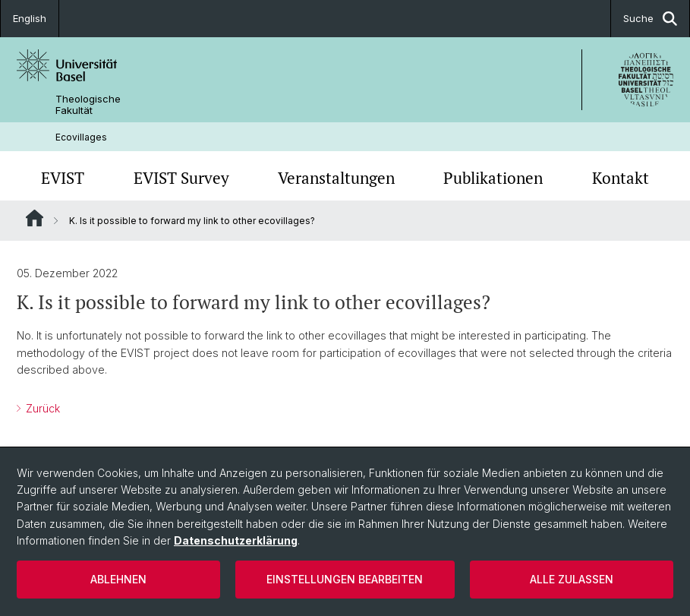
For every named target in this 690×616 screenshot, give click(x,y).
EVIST (63, 178)
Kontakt (621, 178)
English (30, 18)
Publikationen (493, 178)
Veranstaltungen (336, 178)
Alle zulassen (572, 579)
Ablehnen (118, 579)
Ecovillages (81, 137)
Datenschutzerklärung (236, 540)
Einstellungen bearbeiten (345, 579)
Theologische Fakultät (88, 105)
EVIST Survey (181, 178)
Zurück (41, 408)
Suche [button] (650, 19)
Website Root (35, 218)
